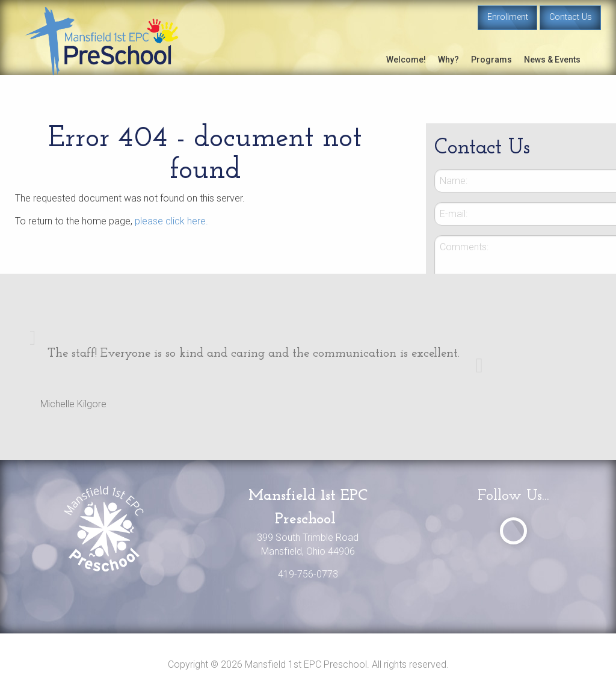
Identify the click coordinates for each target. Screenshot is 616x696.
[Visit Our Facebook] (513, 531)
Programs (491, 60)
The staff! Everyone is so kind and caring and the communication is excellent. (254, 353)
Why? (448, 60)
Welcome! (406, 60)
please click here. (171, 221)
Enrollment (508, 17)
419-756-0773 (308, 574)
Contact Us (571, 17)
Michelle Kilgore (73, 404)
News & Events (552, 60)
